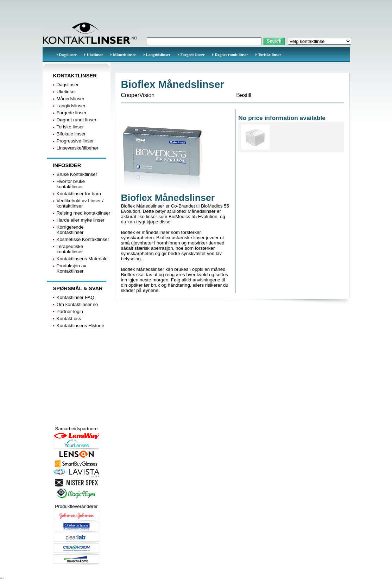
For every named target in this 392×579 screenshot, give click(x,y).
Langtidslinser (158, 55)
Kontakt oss (69, 319)
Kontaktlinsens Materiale (82, 259)
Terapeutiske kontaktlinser (70, 249)
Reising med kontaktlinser (84, 213)
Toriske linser (270, 55)
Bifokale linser (71, 134)
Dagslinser (68, 55)
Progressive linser (75, 141)
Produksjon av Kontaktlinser (71, 268)
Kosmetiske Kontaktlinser (83, 239)
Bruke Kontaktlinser (77, 174)
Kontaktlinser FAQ (75, 297)
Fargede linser (192, 55)
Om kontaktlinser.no (77, 304)
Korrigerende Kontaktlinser (70, 230)
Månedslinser (124, 55)
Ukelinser (95, 55)
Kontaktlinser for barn (79, 194)
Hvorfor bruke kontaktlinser (71, 184)
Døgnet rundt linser (231, 55)
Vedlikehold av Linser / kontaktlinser (80, 203)
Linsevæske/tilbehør (78, 148)
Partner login (70, 311)
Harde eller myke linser (81, 220)
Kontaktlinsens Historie (81, 326)
